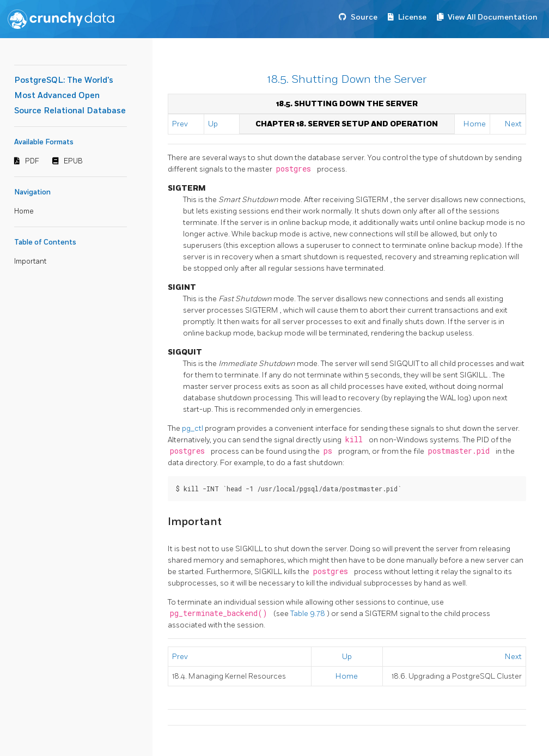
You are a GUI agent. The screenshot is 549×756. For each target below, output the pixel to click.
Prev (180, 124)
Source (364, 17)
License (412, 17)
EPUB (73, 161)
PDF (32, 161)
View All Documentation (493, 17)
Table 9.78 (309, 614)
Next (513, 124)
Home (24, 211)
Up (213, 124)
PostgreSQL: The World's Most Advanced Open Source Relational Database (70, 96)
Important (30, 261)
